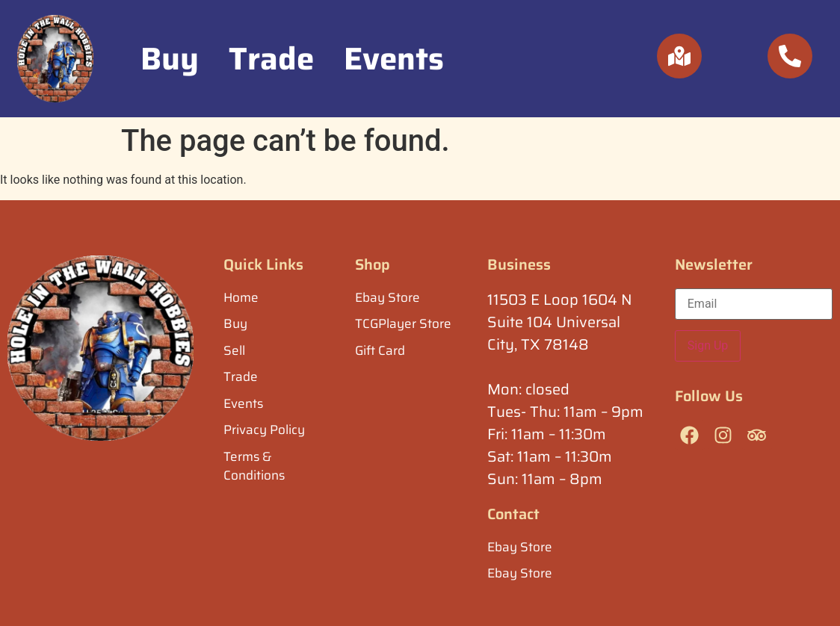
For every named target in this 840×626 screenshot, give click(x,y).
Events (394, 58)
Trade (271, 58)
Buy (170, 58)
